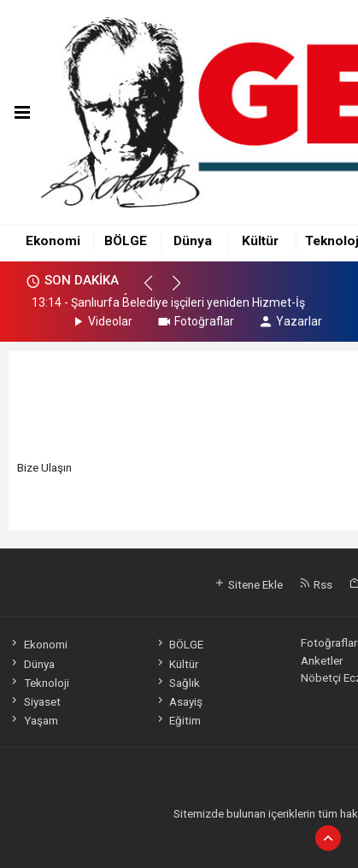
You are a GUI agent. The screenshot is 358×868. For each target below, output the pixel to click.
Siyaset (34, 701)
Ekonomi (53, 241)
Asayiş (179, 701)
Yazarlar (290, 321)
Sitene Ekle (248, 584)
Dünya (193, 241)
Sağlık (177, 683)
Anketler (322, 660)
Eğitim (178, 720)
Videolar (101, 321)
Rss (316, 584)
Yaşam (33, 720)
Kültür (260, 241)
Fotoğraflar (195, 321)
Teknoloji (38, 683)
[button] (156, 290)
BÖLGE (126, 241)
